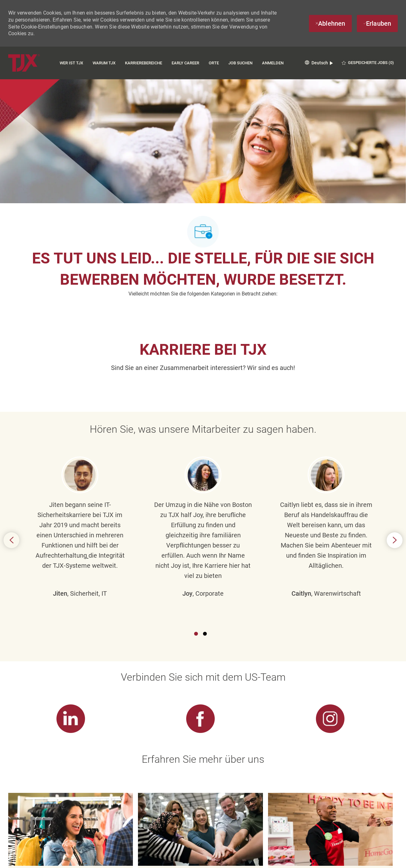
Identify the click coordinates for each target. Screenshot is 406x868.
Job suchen (240, 63)
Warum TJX (104, 63)
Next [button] (395, 481)
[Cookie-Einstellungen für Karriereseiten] (201, 850)
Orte (214, 63)
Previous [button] (11, 481)
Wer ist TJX (71, 63)
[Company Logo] (24, 63)
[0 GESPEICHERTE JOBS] (368, 63)
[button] (319, 63)
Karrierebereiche (144, 63)
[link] (71, 600)
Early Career (185, 63)
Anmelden (273, 63)
